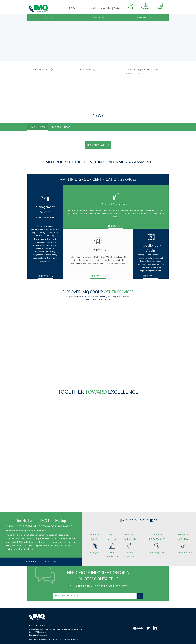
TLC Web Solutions (71, 640)
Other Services (144, 18)
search (131, 8)
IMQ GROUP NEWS (61, 127)
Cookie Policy (46, 640)
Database (161, 8)
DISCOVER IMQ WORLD (41, 562)
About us (84, 8)
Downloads (145, 8)
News (102, 8)
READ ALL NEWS (98, 145)
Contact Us (118, 8)
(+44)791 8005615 (39, 632)
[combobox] (95, 596)
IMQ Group (73, 8)
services (94, 8)
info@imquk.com (41, 635)
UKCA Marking (52, 18)
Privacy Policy (34, 640)
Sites (109, 8)
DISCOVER (45, 276)
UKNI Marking (98, 18)
